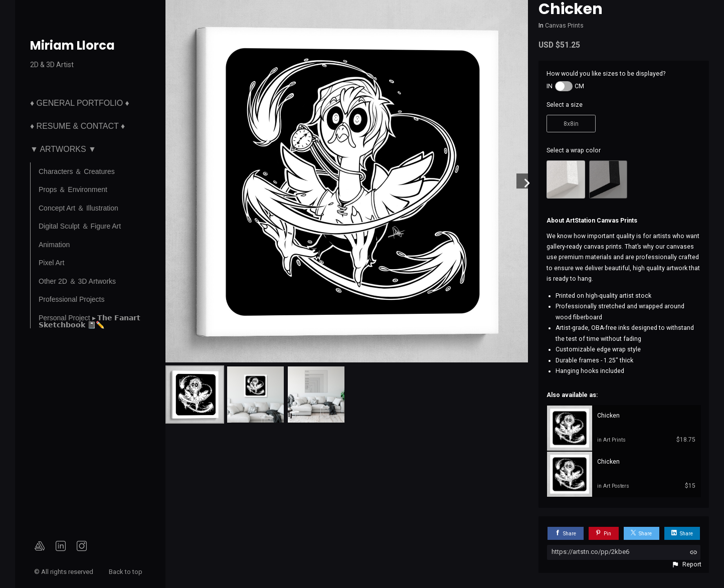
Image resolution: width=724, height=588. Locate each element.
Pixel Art (51, 263)
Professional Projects (72, 299)
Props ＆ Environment (73, 189)
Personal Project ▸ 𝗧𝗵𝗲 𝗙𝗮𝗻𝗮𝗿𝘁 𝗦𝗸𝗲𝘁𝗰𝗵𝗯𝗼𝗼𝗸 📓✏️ (89, 321)
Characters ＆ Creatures (77, 171)
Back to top (126, 572)
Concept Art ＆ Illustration (78, 208)
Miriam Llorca (72, 45)
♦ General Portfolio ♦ (80, 103)
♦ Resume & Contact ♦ (77, 126)
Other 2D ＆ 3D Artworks (77, 281)
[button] (686, 564)
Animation (54, 245)
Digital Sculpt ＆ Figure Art (80, 226)
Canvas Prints (564, 26)
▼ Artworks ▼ (63, 149)
